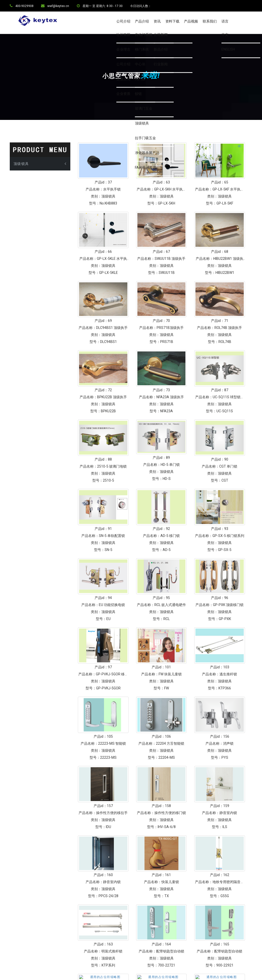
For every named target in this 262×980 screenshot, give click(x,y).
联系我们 (210, 21)
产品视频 (191, 21)
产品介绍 (142, 21)
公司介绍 (123, 21)
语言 (225, 21)
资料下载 (172, 21)
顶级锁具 (21, 191)
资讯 (157, 21)
